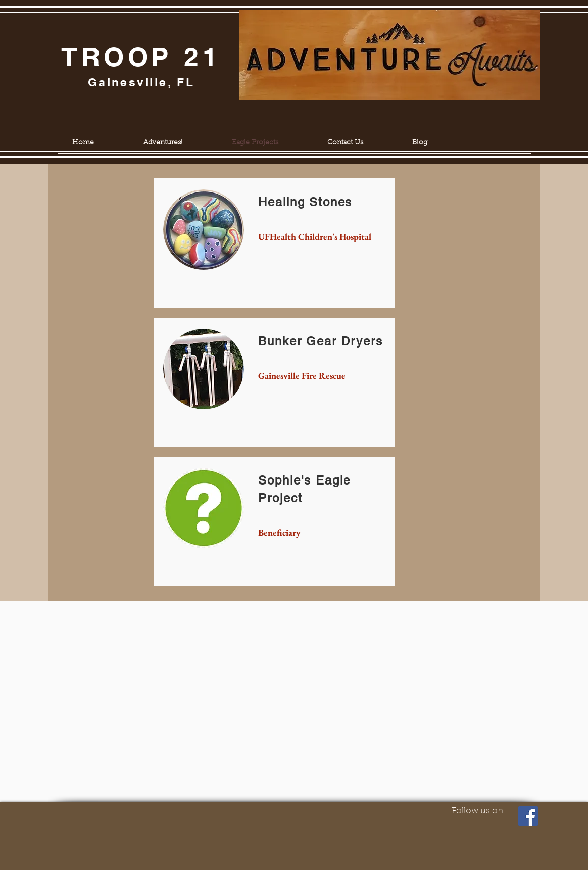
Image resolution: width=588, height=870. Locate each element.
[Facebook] (528, 816)
